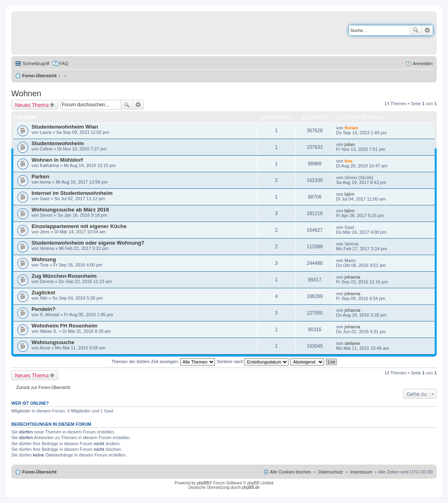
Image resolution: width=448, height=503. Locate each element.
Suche (416, 30)
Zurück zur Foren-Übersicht (43, 387)
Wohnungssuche (53, 342)
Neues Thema (32, 105)
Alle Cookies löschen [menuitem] (290, 472)
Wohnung (44, 259)
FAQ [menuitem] (64, 63)
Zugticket (43, 293)
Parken (40, 176)
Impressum (361, 472)
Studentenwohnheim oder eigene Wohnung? (88, 243)
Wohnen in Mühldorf (57, 160)
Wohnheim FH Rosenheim (64, 326)
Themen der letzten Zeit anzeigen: (163, 361)
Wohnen (26, 93)
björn (349, 194)
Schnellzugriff (36, 63)
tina (349, 161)
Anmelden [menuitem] (423, 63)
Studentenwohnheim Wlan (65, 127)
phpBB (203, 483)
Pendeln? (43, 309)
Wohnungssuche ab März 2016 (70, 210)
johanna (352, 277)
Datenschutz (331, 472)
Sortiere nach (253, 361)
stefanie (352, 343)
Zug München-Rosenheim (64, 276)
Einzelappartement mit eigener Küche (79, 226)
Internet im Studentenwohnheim (72, 193)
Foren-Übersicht (39, 76)
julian (350, 144)
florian (351, 128)
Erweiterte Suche (427, 30)
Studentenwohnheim (58, 143)
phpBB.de (251, 487)
